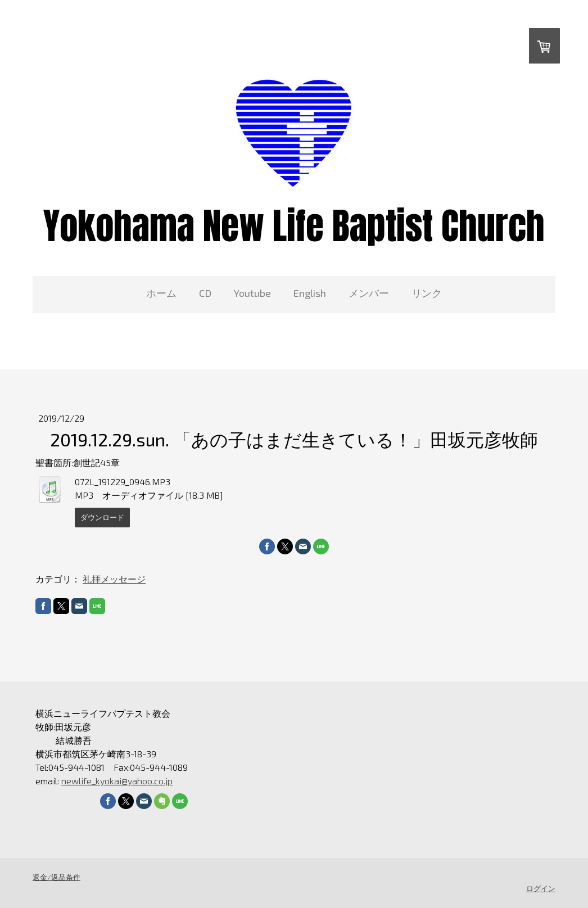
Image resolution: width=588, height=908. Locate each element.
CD (205, 293)
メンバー (369, 293)
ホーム (161, 293)
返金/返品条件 (56, 877)
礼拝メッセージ (114, 579)
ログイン (541, 888)
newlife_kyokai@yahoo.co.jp (117, 781)
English (310, 293)
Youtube (252, 293)
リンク (427, 293)
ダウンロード (102, 517)
